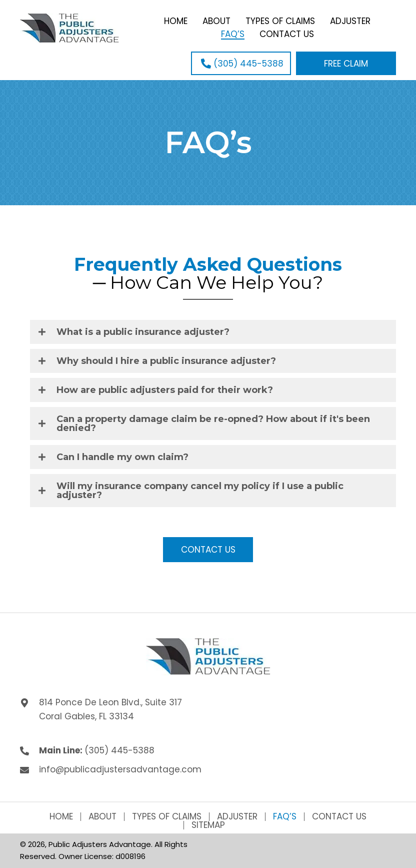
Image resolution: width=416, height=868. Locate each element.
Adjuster (237, 817)
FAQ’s (285, 817)
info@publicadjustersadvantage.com (120, 769)
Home (61, 817)
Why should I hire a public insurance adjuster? (166, 361)
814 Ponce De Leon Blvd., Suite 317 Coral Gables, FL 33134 (110, 709)
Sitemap (208, 825)
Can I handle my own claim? (122, 457)
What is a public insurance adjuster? (143, 332)
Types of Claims (167, 817)
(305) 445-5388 (119, 750)
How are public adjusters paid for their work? (165, 390)
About (102, 817)
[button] (241, 63)
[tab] (213, 332)
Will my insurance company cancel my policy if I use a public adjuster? (200, 491)
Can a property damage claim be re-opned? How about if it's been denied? (213, 423)
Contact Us (339, 817)
